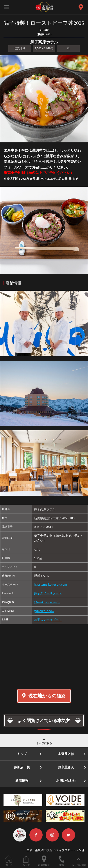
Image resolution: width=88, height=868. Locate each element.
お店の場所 (44, 861)
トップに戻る (44, 741)
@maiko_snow (44, 611)
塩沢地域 (20, 48)
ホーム (9, 861)
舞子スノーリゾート (48, 593)
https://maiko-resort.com (50, 585)
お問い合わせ (66, 781)
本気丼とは (66, 754)
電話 (62, 861)
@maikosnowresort (47, 602)
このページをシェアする (26, 861)
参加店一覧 (22, 767)
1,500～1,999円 (44, 48)
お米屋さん (66, 767)
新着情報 (22, 781)
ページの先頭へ (79, 861)
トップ (22, 754)
